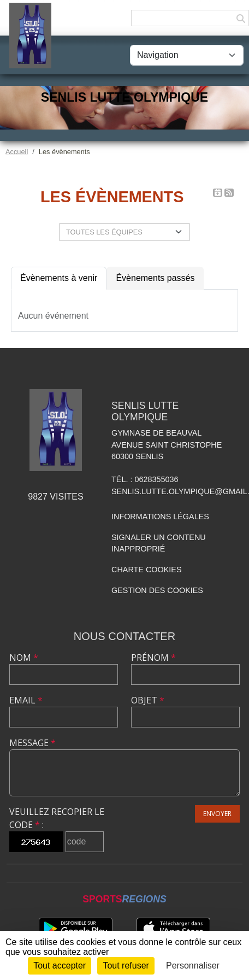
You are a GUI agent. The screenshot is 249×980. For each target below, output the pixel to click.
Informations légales (160, 517)
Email (26, 700)
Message (32, 743)
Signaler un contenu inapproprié (159, 543)
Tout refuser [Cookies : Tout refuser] (126, 966)
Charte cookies (146, 570)
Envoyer (217, 814)
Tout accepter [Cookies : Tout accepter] (60, 966)
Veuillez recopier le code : (57, 818)
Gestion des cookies (157, 590)
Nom (24, 658)
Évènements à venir (59, 278)
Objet (148, 700)
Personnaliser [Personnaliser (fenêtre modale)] (193, 966)
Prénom (153, 658)
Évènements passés (155, 278)
